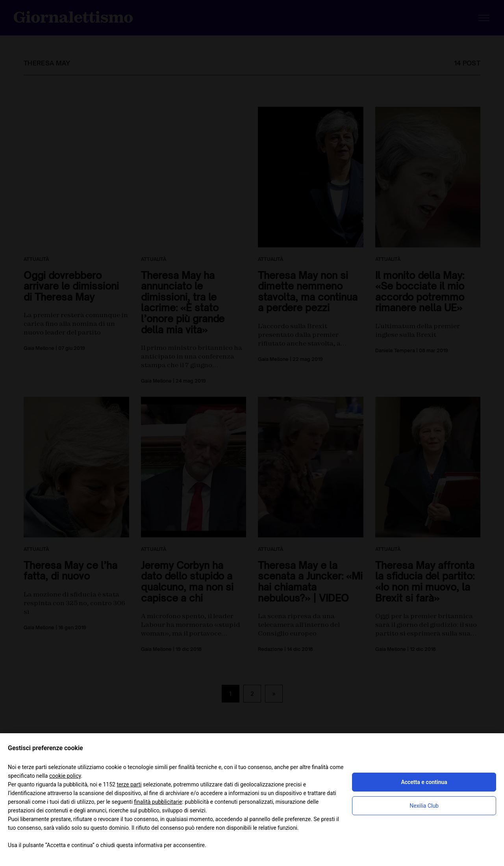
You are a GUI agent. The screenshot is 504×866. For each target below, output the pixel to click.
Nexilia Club (424, 806)
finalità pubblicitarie (158, 802)
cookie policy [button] (65, 776)
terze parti (129, 784)
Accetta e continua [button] (424, 782)
